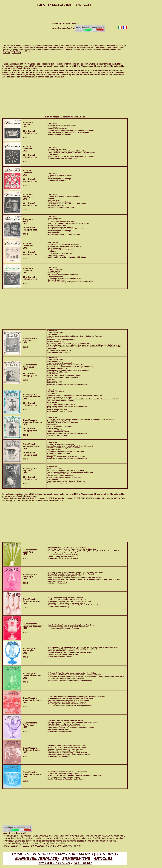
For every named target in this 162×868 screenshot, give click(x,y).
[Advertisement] (25, 27)
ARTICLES (103, 859)
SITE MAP (83, 863)
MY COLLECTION (54, 863)
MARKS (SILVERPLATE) (37, 859)
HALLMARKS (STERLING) (92, 854)
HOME (18, 854)
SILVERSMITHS (76, 859)
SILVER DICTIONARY (46, 854)
